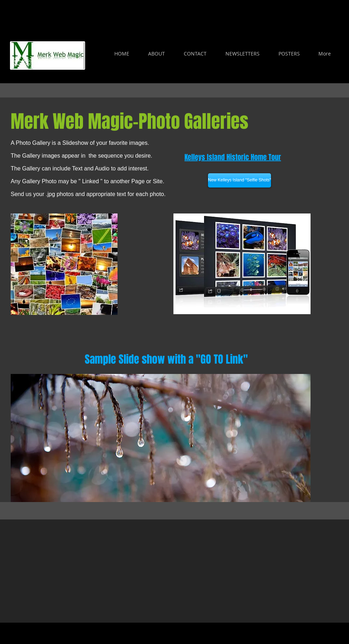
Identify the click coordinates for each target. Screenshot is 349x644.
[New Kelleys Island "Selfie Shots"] (239, 180)
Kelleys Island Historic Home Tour (233, 157)
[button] (161, 438)
